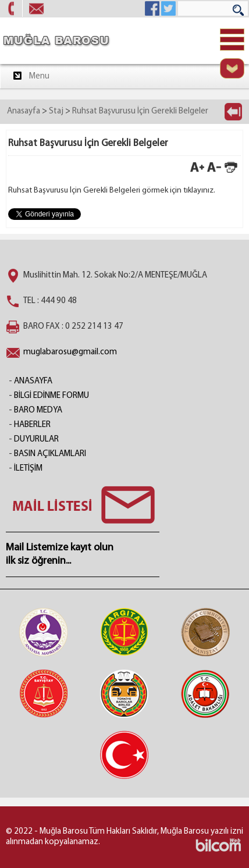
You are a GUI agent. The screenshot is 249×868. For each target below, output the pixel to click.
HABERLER (32, 425)
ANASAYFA (33, 381)
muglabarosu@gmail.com (70, 352)
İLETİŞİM (28, 469)
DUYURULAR (36, 440)
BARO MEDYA (38, 410)
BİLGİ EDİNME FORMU (51, 396)
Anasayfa (24, 111)
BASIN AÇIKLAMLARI (50, 454)
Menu (31, 76)
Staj (56, 111)
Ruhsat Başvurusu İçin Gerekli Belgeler (140, 111)
